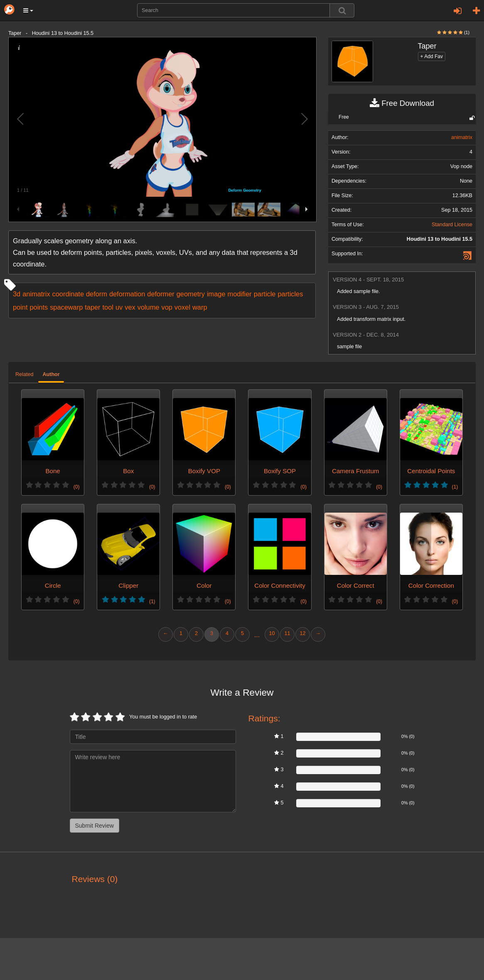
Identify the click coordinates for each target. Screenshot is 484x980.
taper (92, 307)
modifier (240, 294)
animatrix (36, 294)
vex (130, 307)
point (20, 307)
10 (272, 633)
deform (97, 294)
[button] (28, 10)
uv (119, 307)
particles (290, 294)
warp (200, 307)
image (216, 294)
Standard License (452, 225)
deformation (127, 294)
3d (17, 294)
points (39, 307)
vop (167, 307)
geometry (191, 294)
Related (24, 374)
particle (265, 294)
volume (149, 307)
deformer (161, 294)
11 (287, 633)
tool (108, 307)
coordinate (68, 294)
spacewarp (66, 307)
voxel (182, 307)
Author (51, 374)
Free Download (402, 103)
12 (302, 633)
